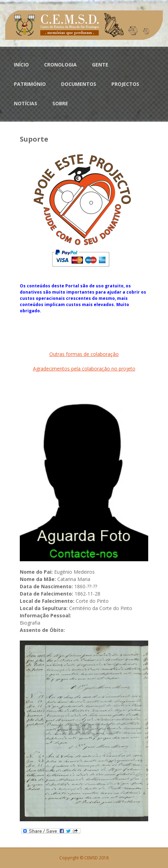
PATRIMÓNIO (30, 84)
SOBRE (60, 103)
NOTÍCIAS (26, 103)
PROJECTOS (125, 84)
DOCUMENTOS (79, 84)
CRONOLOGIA (60, 65)
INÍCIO (21, 65)
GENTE (100, 65)
